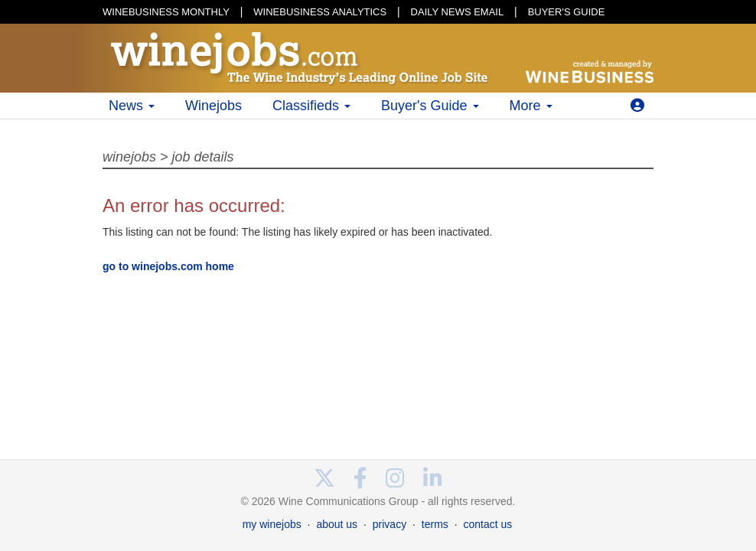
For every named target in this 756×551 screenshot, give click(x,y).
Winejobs (213, 106)
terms (435, 524)
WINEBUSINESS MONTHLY (166, 12)
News (132, 106)
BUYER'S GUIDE (567, 12)
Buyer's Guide (430, 106)
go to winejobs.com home (168, 266)
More (531, 106)
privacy (389, 524)
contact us (487, 524)
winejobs (129, 157)
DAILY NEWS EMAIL (458, 12)
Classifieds (311, 106)
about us (337, 524)
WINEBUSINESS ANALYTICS (320, 12)
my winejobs (272, 524)
